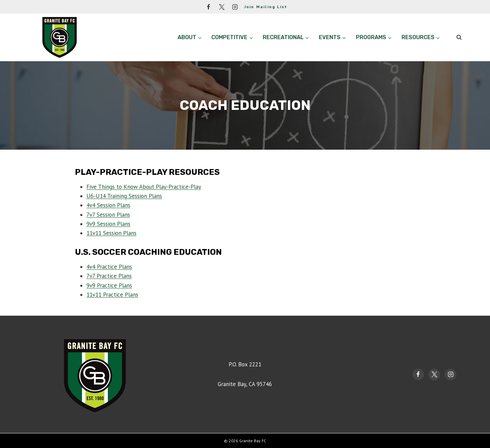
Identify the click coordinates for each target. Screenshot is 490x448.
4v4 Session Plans (108, 205)
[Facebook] (209, 7)
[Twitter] (222, 7)
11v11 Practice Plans (112, 295)
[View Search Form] (459, 37)
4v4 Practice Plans (109, 267)
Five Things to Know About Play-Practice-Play (144, 187)
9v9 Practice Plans (109, 285)
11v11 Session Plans (111, 233)
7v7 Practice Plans (109, 276)
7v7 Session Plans (108, 215)
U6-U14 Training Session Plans (124, 196)
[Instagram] (235, 7)
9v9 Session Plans (108, 224)
